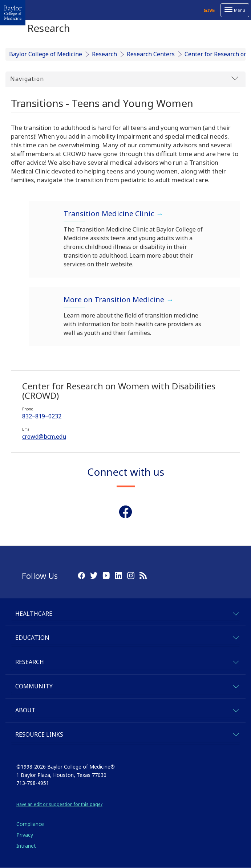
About (25, 710)
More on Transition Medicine (114, 300)
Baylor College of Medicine (46, 54)
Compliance (30, 824)
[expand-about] (236, 709)
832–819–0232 (42, 416)
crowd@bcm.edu (44, 437)
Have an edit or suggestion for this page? (59, 804)
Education (32, 638)
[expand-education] (236, 637)
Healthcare (34, 614)
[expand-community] (236, 685)
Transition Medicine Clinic (109, 214)
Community (34, 686)
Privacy (25, 835)
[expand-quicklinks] (236, 734)
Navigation (124, 79)
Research (104, 54)
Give (209, 10)
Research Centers (151, 54)
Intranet (26, 846)
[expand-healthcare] (236, 613)
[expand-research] (236, 661)
